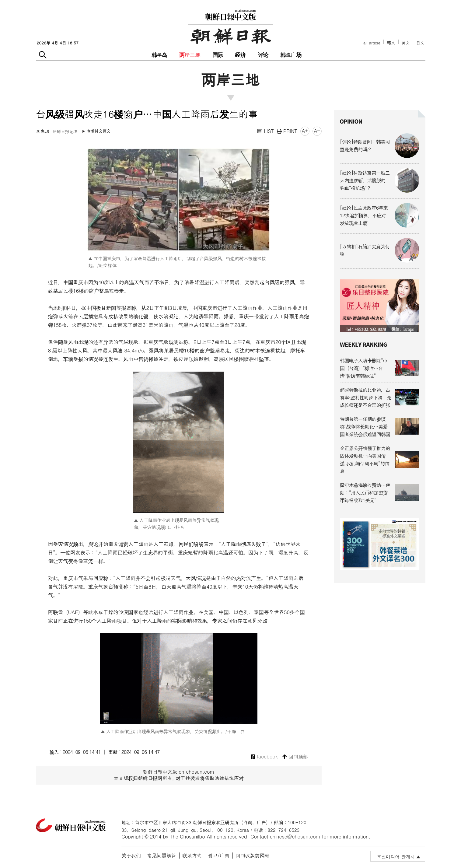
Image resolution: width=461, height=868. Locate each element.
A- (317, 131)
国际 (218, 55)
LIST (266, 131)
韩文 (391, 43)
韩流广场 (291, 55)
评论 (263, 55)
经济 (240, 55)
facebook (264, 757)
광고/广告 (219, 855)
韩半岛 (159, 55)
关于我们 (131, 855)
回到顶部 (295, 757)
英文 (406, 43)
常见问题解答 (162, 855)
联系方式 (192, 855)
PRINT (287, 131)
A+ (305, 131)
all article (372, 43)
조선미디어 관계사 (396, 857)
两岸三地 (190, 55)
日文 (420, 43)
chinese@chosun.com (295, 836)
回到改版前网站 (253, 855)
